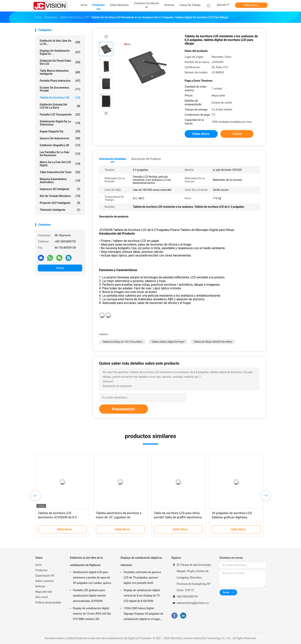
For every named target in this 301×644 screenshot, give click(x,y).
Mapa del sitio (44, 592)
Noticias (40, 586)
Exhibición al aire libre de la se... (60, 42)
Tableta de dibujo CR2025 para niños (213, 342)
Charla (60, 268)
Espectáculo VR (45, 576)
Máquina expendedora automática (60, 181)
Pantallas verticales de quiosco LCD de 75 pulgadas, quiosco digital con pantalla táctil (142, 578)
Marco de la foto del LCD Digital (60, 164)
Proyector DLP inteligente (60, 203)
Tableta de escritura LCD (60, 98)
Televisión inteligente (60, 210)
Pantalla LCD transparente (60, 115)
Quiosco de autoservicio (60, 138)
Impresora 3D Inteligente (60, 189)
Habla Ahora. (251, 5)
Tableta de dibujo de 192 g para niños (122, 342)
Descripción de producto (146, 159)
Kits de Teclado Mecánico (60, 196)
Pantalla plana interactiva (60, 81)
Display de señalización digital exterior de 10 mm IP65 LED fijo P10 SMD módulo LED (92, 614)
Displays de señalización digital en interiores (141, 561)
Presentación (124, 409)
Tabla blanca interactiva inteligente (60, 72)
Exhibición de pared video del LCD (60, 62)
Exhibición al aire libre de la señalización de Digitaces (86, 561)
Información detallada (112, 159)
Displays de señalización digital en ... (60, 52)
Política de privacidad (48, 603)
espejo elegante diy (60, 131)
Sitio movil (42, 597)
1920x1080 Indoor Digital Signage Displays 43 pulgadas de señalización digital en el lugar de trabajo (143, 614)
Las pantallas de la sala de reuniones (60, 154)
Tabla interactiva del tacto (60, 172)
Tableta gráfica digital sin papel (168, 342)
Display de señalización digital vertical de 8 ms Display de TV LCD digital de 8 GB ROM (142, 596)
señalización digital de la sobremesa (60, 123)
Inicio (39, 565)
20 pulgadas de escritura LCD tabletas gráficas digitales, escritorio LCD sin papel (232, 517)
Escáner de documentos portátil (60, 89)
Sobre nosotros (44, 581)
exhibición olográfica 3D (60, 145)
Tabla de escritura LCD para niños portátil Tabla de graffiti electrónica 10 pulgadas (178, 517)
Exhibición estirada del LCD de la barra (60, 106)
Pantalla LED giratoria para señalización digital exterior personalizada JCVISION (89, 596)
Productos (41, 570)
